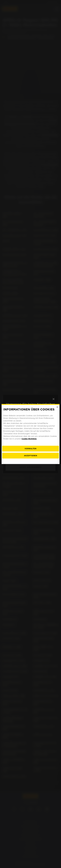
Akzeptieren (31, 456)
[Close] (57, 407)
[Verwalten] (30, 449)
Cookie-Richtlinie (29, 439)
